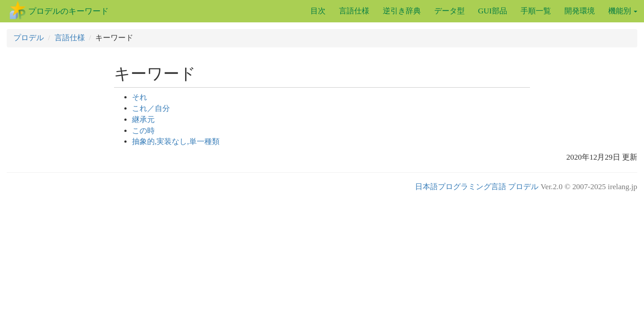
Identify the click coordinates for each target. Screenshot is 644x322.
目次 (318, 11)
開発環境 (580, 11)
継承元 (143, 120)
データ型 (449, 11)
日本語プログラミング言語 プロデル (477, 187)
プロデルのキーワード (68, 11)
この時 (143, 131)
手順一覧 (536, 11)
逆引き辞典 (402, 11)
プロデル (29, 38)
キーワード (155, 74)
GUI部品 (493, 11)
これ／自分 (151, 108)
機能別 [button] (623, 11)
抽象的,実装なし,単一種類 (176, 142)
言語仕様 (354, 11)
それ (140, 97)
